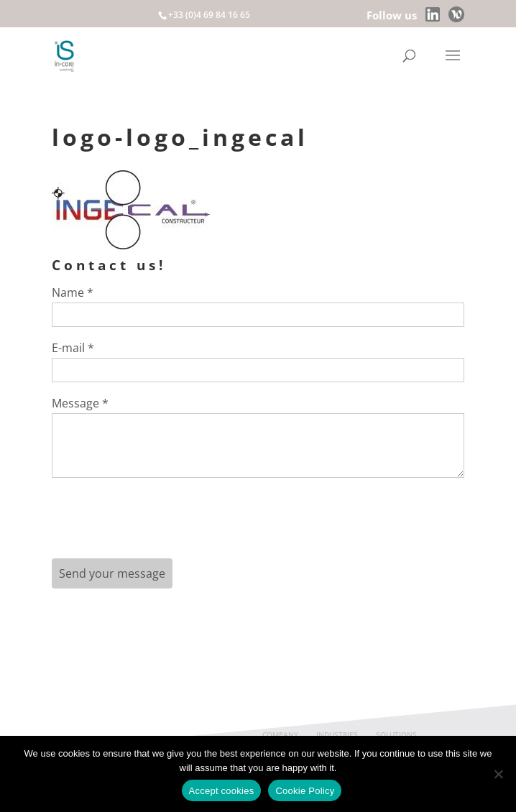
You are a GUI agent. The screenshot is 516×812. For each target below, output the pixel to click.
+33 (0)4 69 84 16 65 (209, 15)
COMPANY (280, 734)
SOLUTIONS (396, 734)
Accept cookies (222, 791)
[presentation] (161, 523)
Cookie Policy (305, 791)
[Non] (498, 774)
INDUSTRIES (337, 734)
